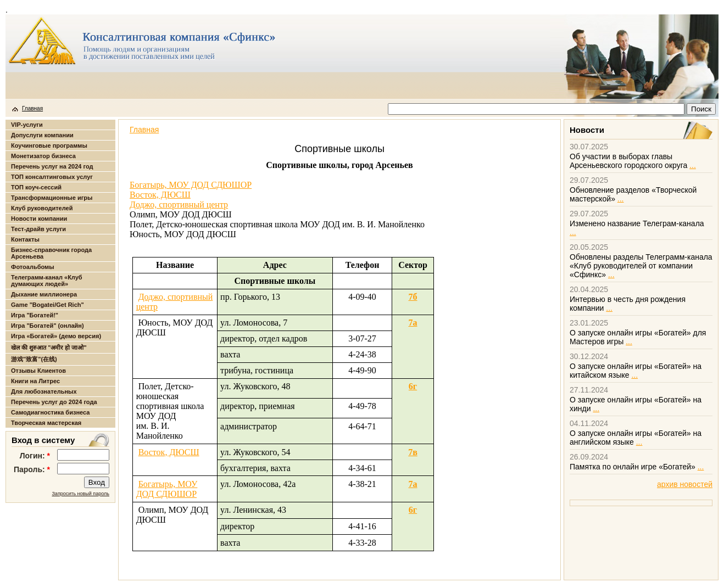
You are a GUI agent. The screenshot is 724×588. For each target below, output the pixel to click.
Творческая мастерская (46, 423)
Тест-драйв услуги (38, 229)
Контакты (25, 239)
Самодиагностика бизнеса (50, 412)
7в (413, 452)
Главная (32, 108)
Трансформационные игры (52, 198)
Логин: (35, 456)
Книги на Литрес (35, 381)
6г (413, 386)
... (693, 165)
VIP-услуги (27, 125)
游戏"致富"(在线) (34, 359)
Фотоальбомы (33, 267)
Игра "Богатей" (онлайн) (48, 326)
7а (413, 323)
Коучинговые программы (49, 145)
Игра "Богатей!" (35, 315)
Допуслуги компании (42, 135)
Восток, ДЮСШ (160, 195)
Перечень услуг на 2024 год (52, 166)
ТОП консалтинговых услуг (52, 177)
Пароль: (32, 469)
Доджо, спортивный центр (179, 205)
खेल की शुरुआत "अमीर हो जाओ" (49, 348)
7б (413, 297)
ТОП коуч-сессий (36, 187)
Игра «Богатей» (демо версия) (56, 336)
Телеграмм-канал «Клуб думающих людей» (47, 281)
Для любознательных (44, 391)
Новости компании (39, 219)
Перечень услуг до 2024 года (54, 402)
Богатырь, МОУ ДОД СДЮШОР (191, 185)
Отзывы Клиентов (38, 371)
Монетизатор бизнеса (43, 156)
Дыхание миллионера (44, 294)
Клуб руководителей (42, 208)
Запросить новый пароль (80, 494)
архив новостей (685, 484)
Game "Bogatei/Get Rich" (48, 305)
